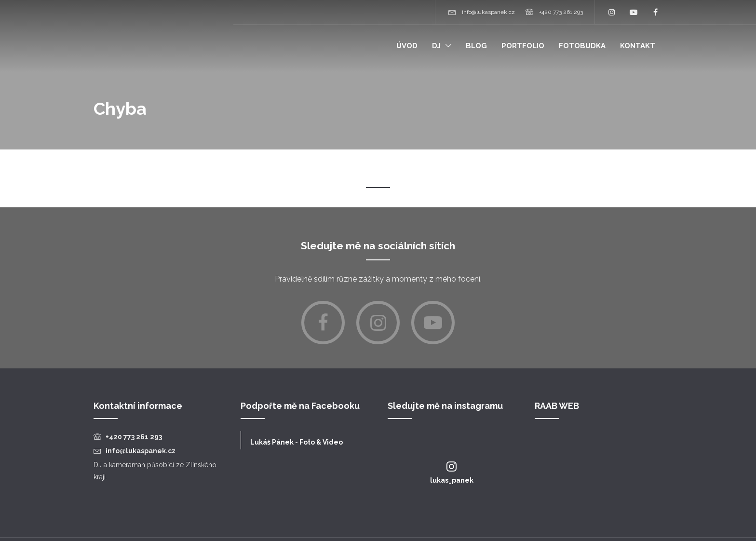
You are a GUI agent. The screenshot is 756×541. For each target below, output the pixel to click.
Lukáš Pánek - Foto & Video (297, 442)
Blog (476, 46)
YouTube (634, 12)
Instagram (612, 12)
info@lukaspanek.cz (488, 12)
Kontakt (638, 46)
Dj (436, 46)
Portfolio (523, 46)
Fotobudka (582, 46)
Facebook (655, 12)
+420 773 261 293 (561, 12)
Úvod (407, 46)
